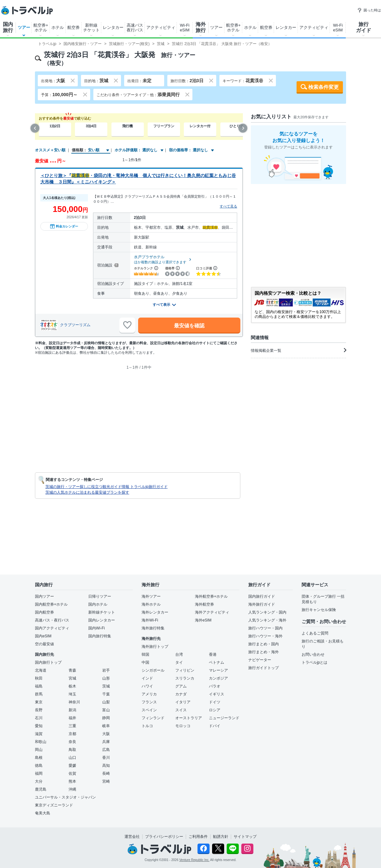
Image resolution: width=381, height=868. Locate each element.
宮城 (72, 678)
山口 (72, 758)
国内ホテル (98, 604)
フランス (149, 702)
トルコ (147, 726)
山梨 (106, 702)
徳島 (39, 766)
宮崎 (106, 781)
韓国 (145, 654)
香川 (106, 758)
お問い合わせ (313, 654)
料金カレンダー (64, 226)
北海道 (41, 670)
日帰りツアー (100, 596)
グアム (181, 686)
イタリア (183, 702)
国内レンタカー (102, 620)
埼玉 (72, 694)
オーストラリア (189, 718)
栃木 (72, 686)
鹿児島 (41, 789)
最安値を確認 (189, 326)
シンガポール (153, 670)
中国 (145, 662)
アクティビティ (161, 27)
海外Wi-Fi (150, 620)
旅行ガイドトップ (264, 668)
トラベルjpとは (314, 662)
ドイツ (215, 702)
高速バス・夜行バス (52, 620)
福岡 (39, 773)
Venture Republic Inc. (194, 860)
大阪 (106, 734)
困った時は (369, 10)
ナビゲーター (260, 660)
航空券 (74, 27)
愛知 (39, 726)
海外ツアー (151, 596)
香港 (213, 654)
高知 (106, 766)
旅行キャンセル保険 (319, 610)
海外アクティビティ (212, 612)
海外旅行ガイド (262, 604)
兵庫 (106, 742)
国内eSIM (43, 636)
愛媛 (72, 766)
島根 (39, 758)
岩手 (106, 670)
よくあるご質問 (315, 633)
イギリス (217, 694)
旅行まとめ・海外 (264, 652)
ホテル (58, 27)
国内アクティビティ (52, 628)
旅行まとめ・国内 (264, 644)
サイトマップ (245, 837)
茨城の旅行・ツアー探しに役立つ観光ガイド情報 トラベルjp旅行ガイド (107, 487)
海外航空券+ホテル (211, 596)
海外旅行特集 (153, 628)
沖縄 (72, 789)
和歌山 (41, 742)
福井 (72, 718)
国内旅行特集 (100, 636)
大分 (39, 781)
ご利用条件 (198, 837)
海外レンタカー (155, 612)
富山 (106, 710)
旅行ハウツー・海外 (265, 636)
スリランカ (185, 678)
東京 (39, 702)
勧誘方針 (221, 837)
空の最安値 (44, 644)
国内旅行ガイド (262, 596)
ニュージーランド (224, 718)
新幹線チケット (91, 28)
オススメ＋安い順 (50, 150)
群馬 (39, 694)
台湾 (179, 654)
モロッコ (183, 726)
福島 (39, 686)
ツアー (24, 27)
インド (147, 678)
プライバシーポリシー (164, 837)
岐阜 (106, 726)
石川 (39, 718)
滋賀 (39, 734)
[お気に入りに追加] (127, 325)
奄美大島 (43, 813)
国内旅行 (8, 27)
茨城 (106, 686)
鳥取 (72, 750)
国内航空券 (44, 612)
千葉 (106, 694)
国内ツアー (44, 596)
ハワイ (147, 686)
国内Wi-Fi (97, 628)
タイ (179, 662)
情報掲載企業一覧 (298, 350)
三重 (72, 726)
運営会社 (132, 837)
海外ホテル (151, 604)
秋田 (39, 678)
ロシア (215, 710)
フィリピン (185, 670)
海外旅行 (201, 27)
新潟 (72, 710)
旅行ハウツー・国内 (265, 628)
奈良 (72, 742)
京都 (72, 734)
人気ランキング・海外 (267, 620)
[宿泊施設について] (116, 265)
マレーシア (218, 670)
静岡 (106, 718)
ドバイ (215, 726)
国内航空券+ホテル (51, 604)
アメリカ (149, 694)
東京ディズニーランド (54, 805)
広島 (106, 750)
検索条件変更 (324, 87)
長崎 (106, 773)
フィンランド (153, 718)
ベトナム (217, 662)
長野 (39, 710)
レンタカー (113, 27)
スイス (181, 710)
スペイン (149, 710)
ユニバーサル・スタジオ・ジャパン (65, 797)
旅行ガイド (364, 27)
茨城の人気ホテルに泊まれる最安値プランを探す (87, 492)
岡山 (39, 750)
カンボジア (218, 678)
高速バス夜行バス (135, 28)
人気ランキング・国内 (267, 612)
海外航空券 (204, 604)
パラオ (215, 686)
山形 (106, 678)
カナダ (181, 694)
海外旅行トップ (155, 647)
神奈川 (74, 702)
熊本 (72, 781)
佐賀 (72, 773)
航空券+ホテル (41, 28)
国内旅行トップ (48, 662)
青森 (72, 670)
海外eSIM (203, 620)
